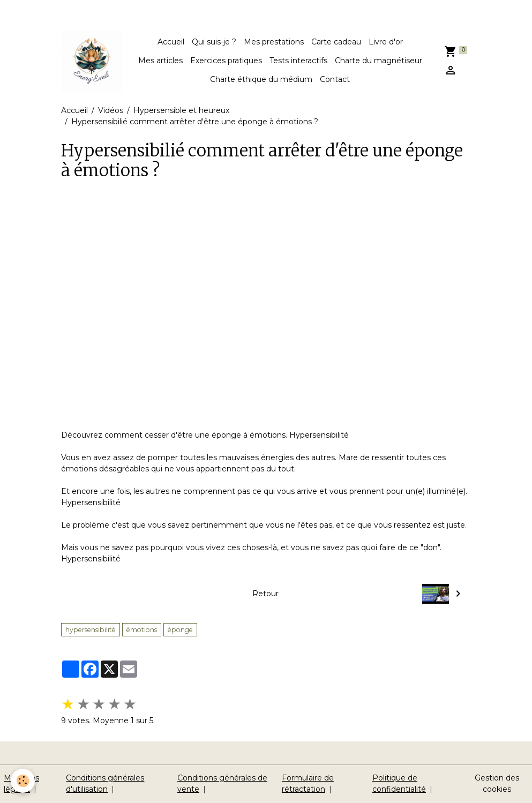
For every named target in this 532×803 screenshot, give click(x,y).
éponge (180, 630)
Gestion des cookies (497, 783)
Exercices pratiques (226, 61)
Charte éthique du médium (261, 79)
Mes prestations (274, 42)
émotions (142, 630)
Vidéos (111, 110)
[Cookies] (23, 781)
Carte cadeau (336, 42)
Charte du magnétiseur (379, 61)
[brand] (92, 61)
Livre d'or (386, 42)
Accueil (171, 42)
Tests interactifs (298, 61)
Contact (335, 79)
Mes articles (160, 61)
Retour (265, 594)
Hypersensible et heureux (181, 110)
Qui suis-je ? (214, 42)
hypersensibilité (91, 630)
